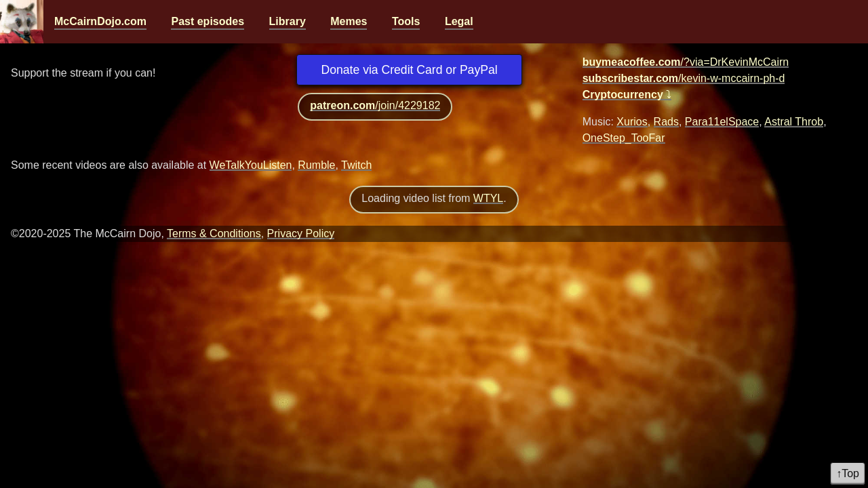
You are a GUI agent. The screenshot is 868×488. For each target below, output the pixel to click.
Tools (406, 21)
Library (288, 21)
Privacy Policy (301, 233)
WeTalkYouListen (251, 165)
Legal (459, 21)
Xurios (632, 122)
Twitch (356, 165)
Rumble (316, 165)
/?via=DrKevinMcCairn (686, 62)
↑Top (848, 473)
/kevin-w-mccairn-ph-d (684, 78)
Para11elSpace (722, 122)
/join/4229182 (375, 105)
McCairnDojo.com (100, 21)
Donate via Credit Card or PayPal (410, 70)
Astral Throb (794, 122)
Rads (666, 122)
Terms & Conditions (214, 233)
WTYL (488, 198)
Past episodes (208, 21)
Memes (349, 21)
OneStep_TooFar (624, 138)
